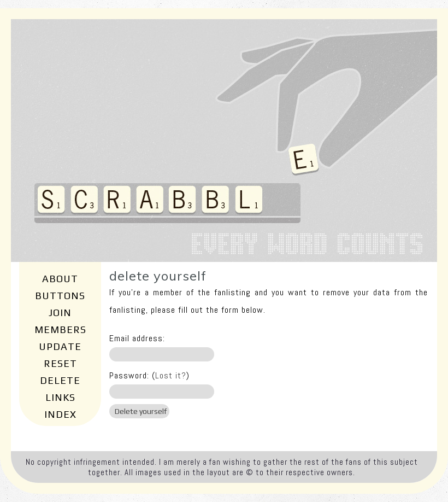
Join (60, 313)
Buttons (60, 296)
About (60, 279)
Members (60, 329)
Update (60, 346)
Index (60, 414)
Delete (60, 380)
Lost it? (171, 375)
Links (60, 397)
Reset (60, 363)
